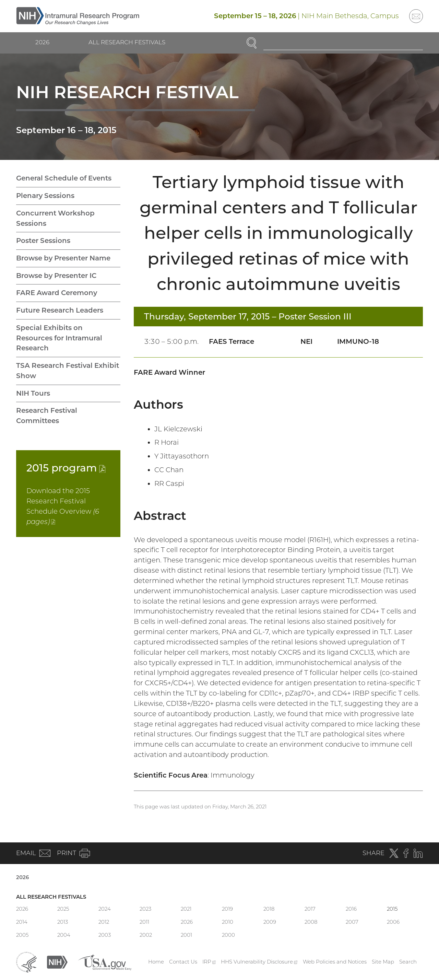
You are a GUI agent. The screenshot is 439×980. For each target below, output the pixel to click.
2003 (105, 935)
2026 (42, 42)
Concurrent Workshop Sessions (55, 218)
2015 (66, 468)
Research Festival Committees (47, 416)
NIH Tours (33, 393)
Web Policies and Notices (335, 962)
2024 (105, 909)
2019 (227, 909)
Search (408, 962)
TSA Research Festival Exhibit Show (68, 371)
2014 (22, 922)
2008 (311, 922)
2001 (186, 935)
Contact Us (183, 962)
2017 (310, 909)
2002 (146, 935)
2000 (228, 935)
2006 (393, 922)
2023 (145, 909)
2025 (63, 909)
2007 (352, 922)
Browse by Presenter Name (63, 258)
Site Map (383, 962)
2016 (351, 909)
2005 (22, 935)
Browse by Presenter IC (56, 276)
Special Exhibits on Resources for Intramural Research (59, 338)
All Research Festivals (127, 42)
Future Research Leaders (60, 310)
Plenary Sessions (45, 196)
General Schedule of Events (64, 178)
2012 (104, 922)
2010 (228, 922)
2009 (270, 922)
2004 (64, 935)
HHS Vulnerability (259, 962)
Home (156, 962)
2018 (269, 909)
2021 (186, 909)
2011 (144, 922)
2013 (63, 922)
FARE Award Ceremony (57, 293)
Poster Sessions (43, 241)
